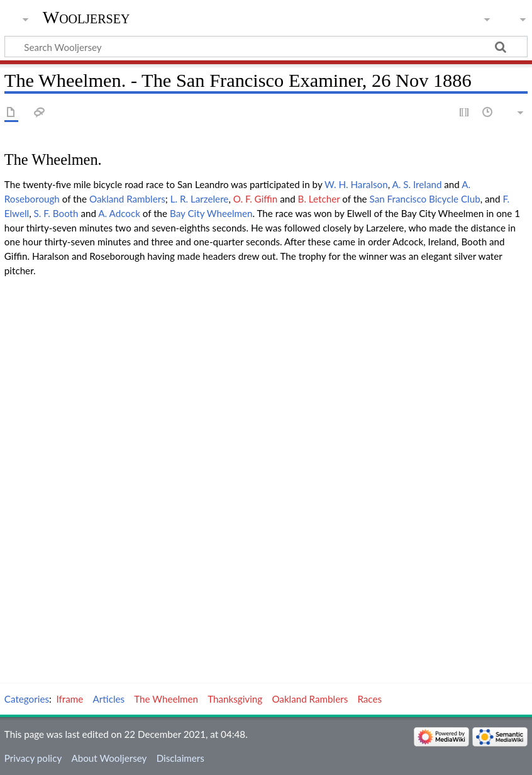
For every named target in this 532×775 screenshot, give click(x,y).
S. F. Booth (56, 213)
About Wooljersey (109, 758)
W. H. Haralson (356, 184)
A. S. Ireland (417, 184)
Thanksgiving (235, 699)
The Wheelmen (166, 699)
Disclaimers (180, 758)
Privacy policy (33, 758)
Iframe (70, 699)
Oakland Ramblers (127, 199)
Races (369, 699)
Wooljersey (86, 17)
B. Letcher (319, 199)
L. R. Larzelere (200, 199)
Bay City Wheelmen (211, 213)
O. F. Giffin (256, 199)
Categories (27, 699)
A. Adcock (119, 213)
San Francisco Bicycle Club (425, 199)
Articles (109, 699)
